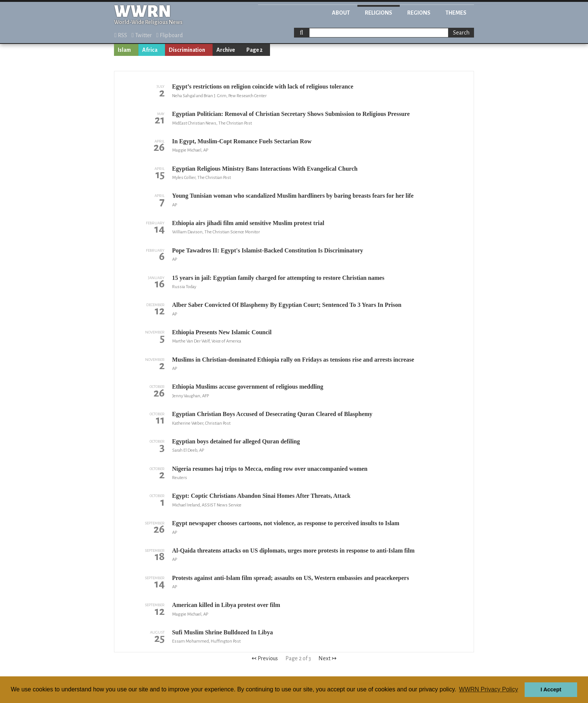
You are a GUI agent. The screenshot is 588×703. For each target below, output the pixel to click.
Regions (419, 13)
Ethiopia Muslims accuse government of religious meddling (248, 387)
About (341, 13)
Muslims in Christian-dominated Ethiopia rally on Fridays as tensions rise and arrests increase (293, 360)
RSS (121, 35)
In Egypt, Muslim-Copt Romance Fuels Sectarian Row (242, 141)
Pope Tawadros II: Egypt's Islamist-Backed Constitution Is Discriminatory (268, 250)
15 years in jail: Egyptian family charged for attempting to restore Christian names (278, 278)
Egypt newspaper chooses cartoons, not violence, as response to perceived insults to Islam (286, 523)
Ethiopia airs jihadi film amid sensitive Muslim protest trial (248, 223)
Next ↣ (327, 658)
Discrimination (187, 50)
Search (461, 33)
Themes (456, 13)
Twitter (142, 35)
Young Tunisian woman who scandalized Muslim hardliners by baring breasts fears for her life (293, 196)
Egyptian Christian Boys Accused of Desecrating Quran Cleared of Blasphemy (272, 414)
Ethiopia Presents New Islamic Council (222, 332)
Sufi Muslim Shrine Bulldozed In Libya (223, 632)
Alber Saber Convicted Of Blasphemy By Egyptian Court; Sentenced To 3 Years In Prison (287, 305)
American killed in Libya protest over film (226, 605)
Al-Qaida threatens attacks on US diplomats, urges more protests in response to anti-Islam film (293, 551)
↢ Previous (265, 658)
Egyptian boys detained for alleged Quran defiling (236, 441)
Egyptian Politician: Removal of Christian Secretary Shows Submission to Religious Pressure (291, 114)
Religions (379, 13)
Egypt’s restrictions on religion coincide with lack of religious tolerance (263, 86)
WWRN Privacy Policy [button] (488, 689)
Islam (124, 50)
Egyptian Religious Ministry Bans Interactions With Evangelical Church (265, 169)
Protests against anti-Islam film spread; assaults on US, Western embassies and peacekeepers (291, 578)
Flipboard (169, 35)
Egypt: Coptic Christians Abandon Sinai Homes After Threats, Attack (261, 496)
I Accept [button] (551, 689)
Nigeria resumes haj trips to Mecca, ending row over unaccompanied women (270, 469)
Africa (150, 50)
